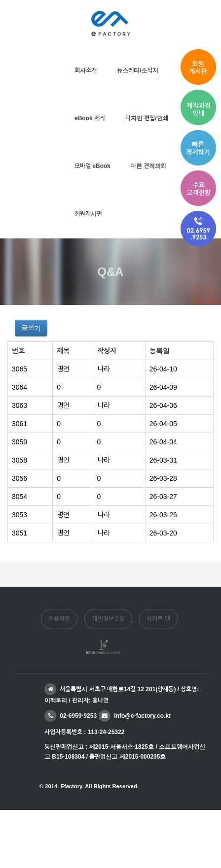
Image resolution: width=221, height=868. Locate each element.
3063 (19, 405)
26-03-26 (163, 515)
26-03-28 (163, 478)
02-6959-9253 (71, 716)
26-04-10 (163, 369)
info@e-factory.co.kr (135, 716)
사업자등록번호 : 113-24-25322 (84, 732)
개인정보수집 (108, 619)
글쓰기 (31, 328)
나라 (104, 369)
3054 (19, 497)
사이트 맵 (158, 619)
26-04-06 (163, 405)
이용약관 (59, 619)
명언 (63, 369)
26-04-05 (163, 424)
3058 (19, 460)
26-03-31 (163, 460)
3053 (19, 515)
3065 (19, 369)
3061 (19, 424)
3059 (19, 442)
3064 (19, 387)
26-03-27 (163, 497)
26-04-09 (163, 387)
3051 (19, 533)
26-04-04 (163, 442)
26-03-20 (163, 533)
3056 (19, 478)
